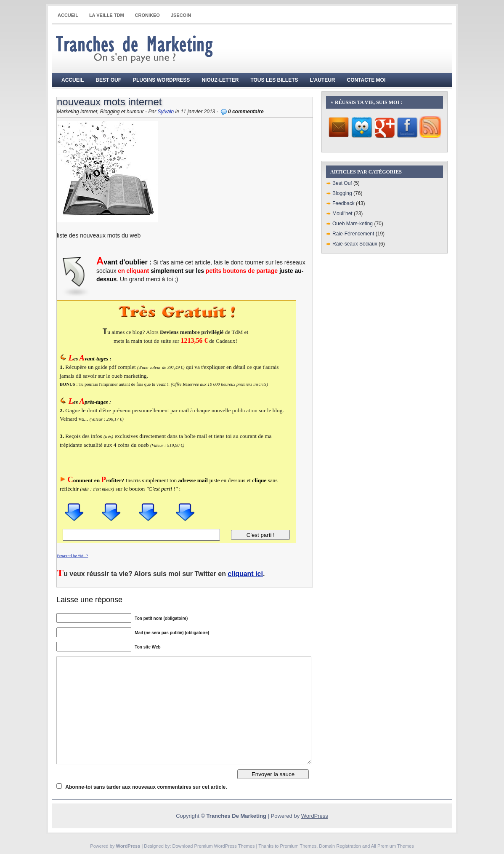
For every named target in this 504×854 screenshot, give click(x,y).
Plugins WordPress (161, 80)
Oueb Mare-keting (353, 224)
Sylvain (166, 112)
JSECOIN (181, 15)
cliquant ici (245, 574)
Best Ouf (108, 80)
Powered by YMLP (72, 556)
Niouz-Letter (220, 80)
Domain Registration (340, 846)
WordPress (315, 816)
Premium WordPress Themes (225, 846)
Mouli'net (342, 213)
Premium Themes (298, 846)
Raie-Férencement (353, 234)
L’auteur (323, 80)
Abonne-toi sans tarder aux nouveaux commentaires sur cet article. (146, 787)
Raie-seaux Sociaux (355, 244)
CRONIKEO (147, 15)
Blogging (342, 193)
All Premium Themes (393, 846)
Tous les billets (274, 80)
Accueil (68, 15)
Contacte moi (366, 80)
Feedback (344, 203)
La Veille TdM (107, 15)
